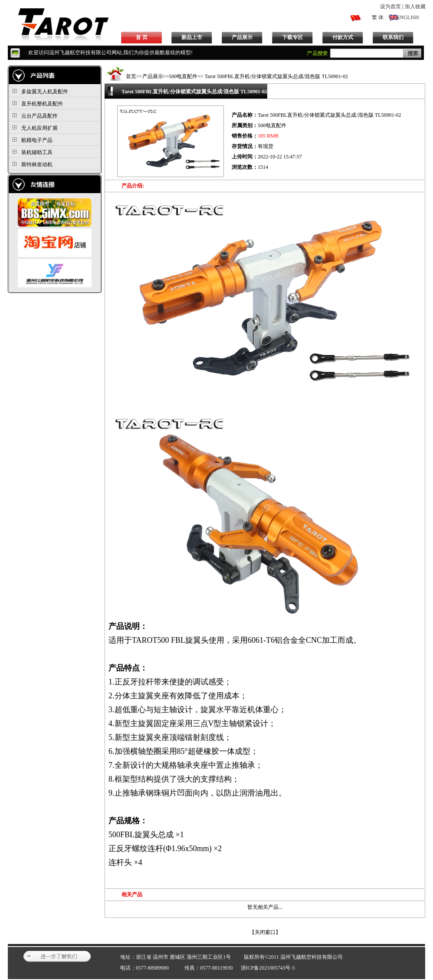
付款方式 (343, 37)
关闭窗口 (265, 932)
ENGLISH (408, 17)
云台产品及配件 (39, 116)
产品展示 (242, 37)
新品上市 (192, 37)
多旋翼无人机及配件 (45, 92)
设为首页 (390, 7)
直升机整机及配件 (42, 104)
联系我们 (393, 37)
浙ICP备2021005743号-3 (268, 968)
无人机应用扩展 (39, 128)
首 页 (142, 37)
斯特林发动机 (37, 164)
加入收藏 (415, 7)
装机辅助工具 (37, 152)
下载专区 (292, 37)
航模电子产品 (37, 140)
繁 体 (378, 17)
